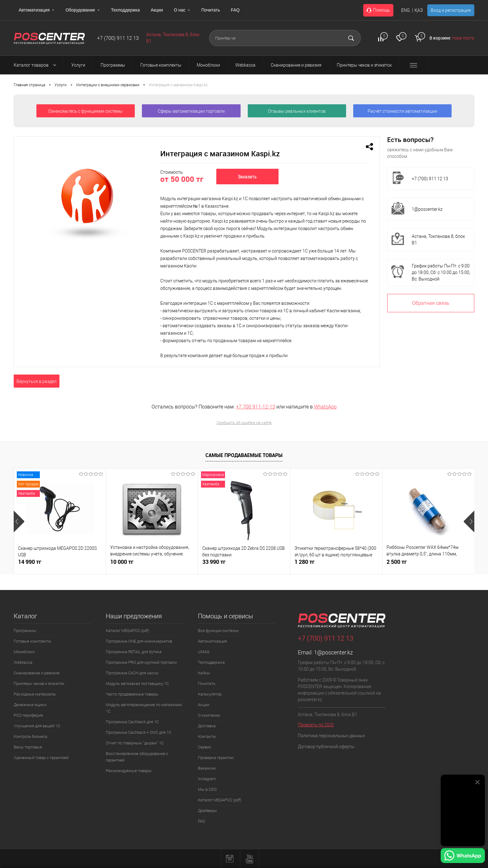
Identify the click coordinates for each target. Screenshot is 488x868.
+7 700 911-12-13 (256, 407)
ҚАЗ (419, 10)
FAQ (235, 10)
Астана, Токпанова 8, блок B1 (438, 240)
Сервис (205, 747)
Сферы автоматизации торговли (191, 111)
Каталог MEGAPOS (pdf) (127, 631)
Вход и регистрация (451, 10)
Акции (157, 10)
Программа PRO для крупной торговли (141, 662)
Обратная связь (431, 303)
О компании (209, 715)
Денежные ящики (30, 705)
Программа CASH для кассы (132, 673)
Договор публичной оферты (326, 747)
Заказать (247, 177)
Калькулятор (210, 694)
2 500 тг (397, 562)
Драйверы (207, 811)
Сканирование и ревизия (37, 673)
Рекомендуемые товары (129, 771)
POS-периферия (28, 715)
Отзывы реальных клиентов (297, 111)
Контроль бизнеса (30, 736)
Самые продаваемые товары (244, 455)
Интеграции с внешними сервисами (108, 85)
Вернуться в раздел (37, 381)
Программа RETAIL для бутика (134, 652)
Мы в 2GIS (207, 789)
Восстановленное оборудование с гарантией (137, 757)
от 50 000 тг (182, 179)
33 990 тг (214, 562)
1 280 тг (305, 562)
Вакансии (207, 768)
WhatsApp (325, 407)
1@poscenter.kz (427, 209)
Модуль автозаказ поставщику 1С (137, 684)
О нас (182, 10)
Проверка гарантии (216, 758)
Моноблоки (24, 652)
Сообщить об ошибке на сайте (244, 423)
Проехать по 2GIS (316, 725)
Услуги (61, 85)
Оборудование (83, 10)
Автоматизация (37, 10)
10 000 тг (122, 562)
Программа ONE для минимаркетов (139, 641)
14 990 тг (30, 562)
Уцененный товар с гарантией (41, 758)
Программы (25, 631)
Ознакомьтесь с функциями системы (85, 111)
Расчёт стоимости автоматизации (402, 111)
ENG (406, 10)
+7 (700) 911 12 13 (118, 38)
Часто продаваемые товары (132, 694)
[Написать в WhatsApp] (463, 856)
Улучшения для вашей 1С (37, 726)
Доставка (207, 726)
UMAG (204, 652)
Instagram (207, 779)
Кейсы (204, 673)
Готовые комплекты (33, 641)
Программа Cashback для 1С (132, 722)
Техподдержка (126, 10)
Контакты (207, 736)
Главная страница (29, 85)
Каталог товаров (37, 65)
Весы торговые (28, 747)
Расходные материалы (35, 694)
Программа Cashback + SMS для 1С (138, 732)
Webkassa (23, 662)
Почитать (211, 10)
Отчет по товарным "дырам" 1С (135, 743)
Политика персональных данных (331, 736)
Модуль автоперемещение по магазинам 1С (144, 708)
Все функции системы (218, 631)
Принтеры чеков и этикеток (39, 684)
